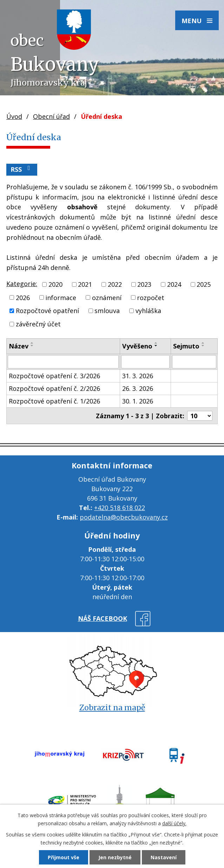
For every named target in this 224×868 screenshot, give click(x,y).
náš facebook (103, 618)
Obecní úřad (51, 116)
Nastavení (164, 857)
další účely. (174, 823)
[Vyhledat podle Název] (63, 362)
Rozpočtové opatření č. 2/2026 (54, 388)
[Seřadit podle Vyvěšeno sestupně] (156, 346)
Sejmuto (186, 346)
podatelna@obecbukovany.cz (124, 517)
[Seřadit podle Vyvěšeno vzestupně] (156, 343)
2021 (85, 284)
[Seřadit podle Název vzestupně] (32, 343)
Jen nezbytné (115, 857)
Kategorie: (22, 284)
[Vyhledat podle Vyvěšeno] (146, 362)
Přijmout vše (64, 857)
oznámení (107, 297)
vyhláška (148, 311)
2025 (204, 284)
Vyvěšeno (137, 346)
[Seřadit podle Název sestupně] (32, 346)
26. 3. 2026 (138, 388)
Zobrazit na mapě (112, 708)
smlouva (107, 311)
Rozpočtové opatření (47, 311)
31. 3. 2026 (138, 376)
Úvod (14, 116)
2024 (174, 284)
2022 (115, 284)
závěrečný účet (38, 324)
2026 (23, 297)
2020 (55, 284)
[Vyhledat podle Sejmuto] (194, 362)
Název (19, 346)
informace (61, 297)
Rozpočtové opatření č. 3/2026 (54, 376)
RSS (22, 169)
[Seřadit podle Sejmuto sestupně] (203, 346)
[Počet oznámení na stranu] (200, 416)
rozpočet (151, 297)
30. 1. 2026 (138, 401)
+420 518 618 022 (120, 508)
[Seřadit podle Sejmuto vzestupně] (203, 343)
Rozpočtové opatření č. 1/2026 (54, 401)
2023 (144, 284)
